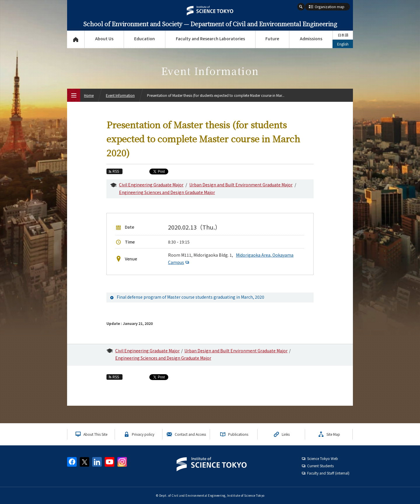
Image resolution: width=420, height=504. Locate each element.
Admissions (311, 38)
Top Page (76, 39)
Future (272, 38)
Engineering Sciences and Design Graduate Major (167, 192)
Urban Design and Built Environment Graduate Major (241, 185)
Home (89, 95)
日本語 (343, 35)
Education (145, 38)
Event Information (120, 95)
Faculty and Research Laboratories (210, 38)
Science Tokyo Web (323, 458)
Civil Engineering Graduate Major (151, 185)
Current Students (320, 466)
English (343, 44)
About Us (104, 38)
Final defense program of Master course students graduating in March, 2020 (190, 297)
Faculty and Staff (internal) (328, 473)
